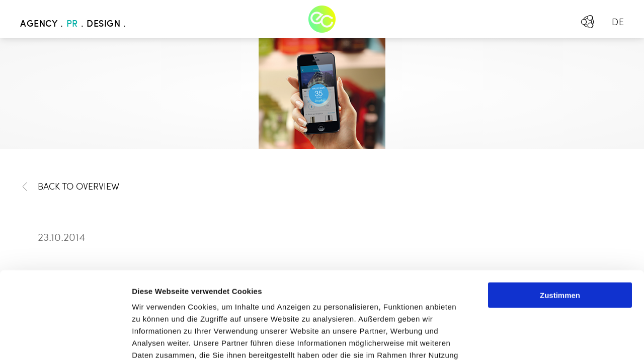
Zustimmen (560, 207)
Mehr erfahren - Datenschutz (186, 303)
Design (103, 24)
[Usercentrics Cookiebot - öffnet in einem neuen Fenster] (65, 342)
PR (72, 24)
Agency (39, 24)
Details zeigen (535, 342)
